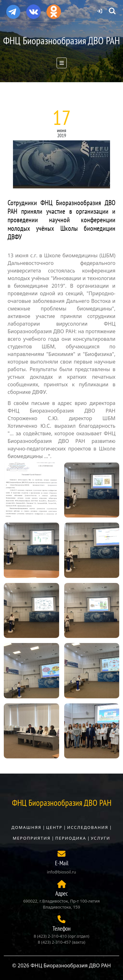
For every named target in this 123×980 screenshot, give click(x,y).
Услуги (100, 838)
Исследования (88, 827)
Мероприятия (32, 838)
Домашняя (26, 827)
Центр (54, 827)
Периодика (71, 838)
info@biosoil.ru (61, 872)
